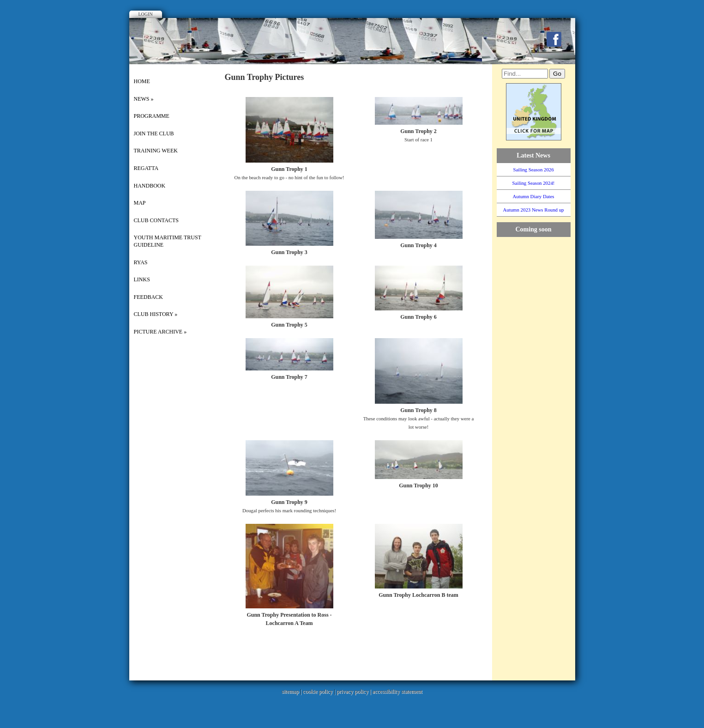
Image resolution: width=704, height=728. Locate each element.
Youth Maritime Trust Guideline (168, 241)
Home (142, 81)
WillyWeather (538, 342)
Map (140, 203)
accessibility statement (397, 692)
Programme (152, 116)
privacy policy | (354, 692)
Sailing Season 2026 (533, 170)
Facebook (554, 39)
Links (142, 279)
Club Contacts (156, 220)
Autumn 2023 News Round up (534, 210)
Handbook (150, 186)
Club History (156, 314)
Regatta (146, 168)
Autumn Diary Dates (534, 196)
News (144, 99)
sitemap (290, 692)
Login (146, 14)
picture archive (160, 332)
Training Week (156, 151)
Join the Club (154, 133)
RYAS (141, 262)
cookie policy (318, 692)
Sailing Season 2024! (534, 183)
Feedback (148, 297)
